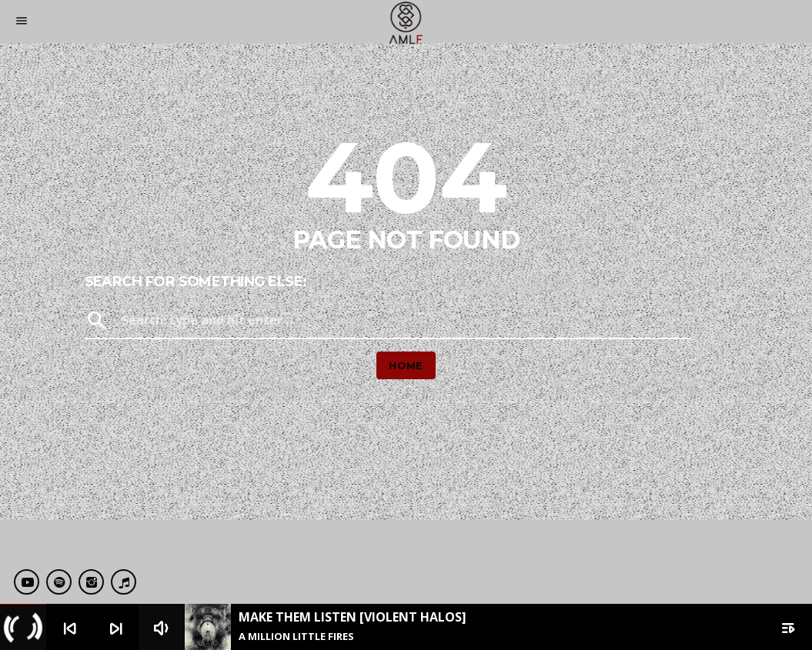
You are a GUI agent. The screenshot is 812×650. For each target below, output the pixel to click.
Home (406, 365)
